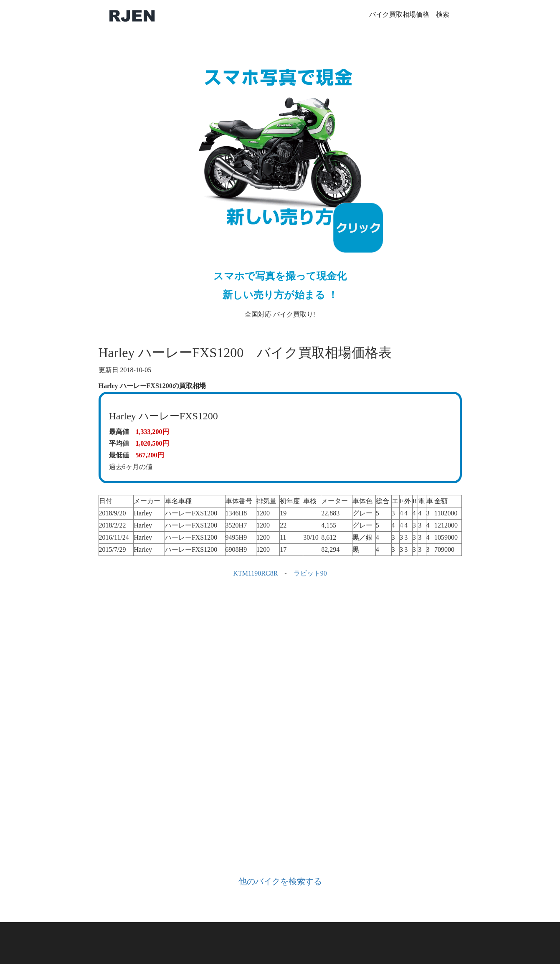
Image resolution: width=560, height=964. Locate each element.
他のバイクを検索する (280, 881)
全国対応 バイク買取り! (280, 182)
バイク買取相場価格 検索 (409, 14)
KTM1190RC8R (255, 573)
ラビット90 (310, 573)
